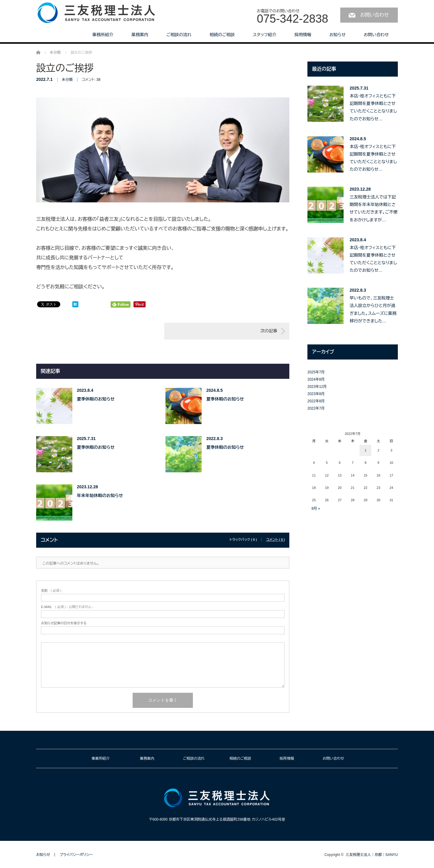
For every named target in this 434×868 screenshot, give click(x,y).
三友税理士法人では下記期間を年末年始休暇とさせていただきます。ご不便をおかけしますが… (374, 208)
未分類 (67, 80)
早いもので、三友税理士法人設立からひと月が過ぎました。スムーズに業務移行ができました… (373, 309)
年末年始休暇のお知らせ (100, 496)
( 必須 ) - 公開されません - (67, 607)
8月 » (316, 508)
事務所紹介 (103, 35)
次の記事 (269, 331)
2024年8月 (316, 379)
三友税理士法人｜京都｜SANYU (372, 855)
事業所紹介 (101, 759)
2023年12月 (317, 387)
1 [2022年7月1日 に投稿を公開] (366, 450)
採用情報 (303, 35)
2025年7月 (316, 372)
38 (98, 80)
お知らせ (338, 35)
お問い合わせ (374, 15)
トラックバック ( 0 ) (243, 540)
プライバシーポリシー (76, 855)
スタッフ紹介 (265, 35)
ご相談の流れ (179, 35)
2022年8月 (316, 401)
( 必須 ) (51, 591)
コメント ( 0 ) (275, 540)
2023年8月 (316, 394)
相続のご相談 (222, 35)
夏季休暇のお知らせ (96, 399)
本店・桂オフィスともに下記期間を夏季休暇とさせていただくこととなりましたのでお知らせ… (373, 107)
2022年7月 (316, 408)
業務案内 (140, 35)
